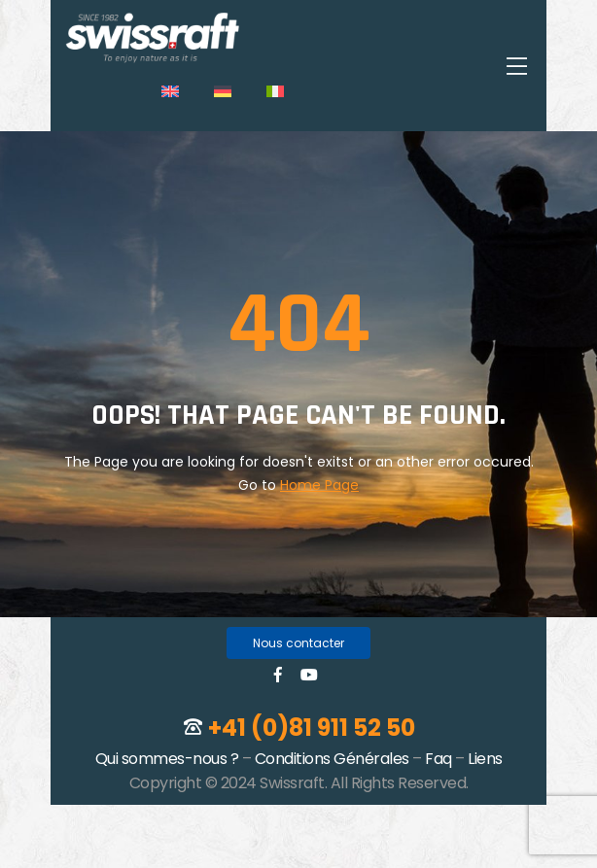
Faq (439, 759)
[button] (298, 643)
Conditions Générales (332, 759)
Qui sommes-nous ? (167, 759)
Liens (485, 759)
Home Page (319, 485)
